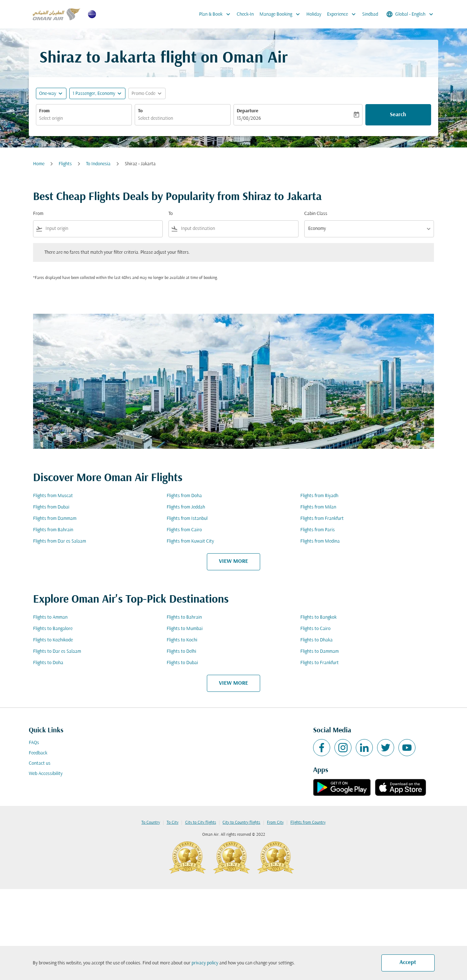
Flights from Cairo (184, 530)
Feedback (38, 753)
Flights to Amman (50, 617)
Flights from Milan (318, 507)
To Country (151, 823)
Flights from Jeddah (186, 507)
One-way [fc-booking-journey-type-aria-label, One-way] (48, 94)
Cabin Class (316, 214)
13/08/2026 (249, 119)
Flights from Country (308, 823)
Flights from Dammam (55, 519)
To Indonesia (98, 164)
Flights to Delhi (181, 651)
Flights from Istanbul (187, 519)
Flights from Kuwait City (190, 541)
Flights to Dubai (182, 663)
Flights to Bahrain (184, 617)
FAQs (34, 743)
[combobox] (84, 119)
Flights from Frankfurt (322, 519)
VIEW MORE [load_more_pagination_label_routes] (233, 561)
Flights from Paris (318, 530)
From (44, 111)
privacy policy (205, 963)
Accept (408, 963)
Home (39, 164)
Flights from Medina (320, 541)
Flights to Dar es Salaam (57, 651)
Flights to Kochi (182, 640)
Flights (65, 164)
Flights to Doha (48, 663)
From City (275, 823)
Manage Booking (281, 14)
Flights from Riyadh (319, 496)
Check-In (245, 14)
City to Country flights (241, 823)
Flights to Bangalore (53, 629)
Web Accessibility (46, 774)
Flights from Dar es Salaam (60, 541)
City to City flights (201, 823)
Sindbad (370, 14)
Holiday (314, 14)
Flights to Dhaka (316, 640)
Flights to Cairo (315, 629)
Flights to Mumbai (185, 629)
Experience (343, 14)
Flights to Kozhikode (53, 640)
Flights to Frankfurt (320, 663)
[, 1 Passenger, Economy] (94, 94)
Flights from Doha (184, 496)
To (140, 111)
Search (398, 115)
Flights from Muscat (53, 496)
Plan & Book (216, 14)
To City (173, 823)
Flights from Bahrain (53, 530)
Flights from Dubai (51, 507)
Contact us (40, 763)
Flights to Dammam (320, 651)
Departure (248, 111)
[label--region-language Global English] (410, 14)
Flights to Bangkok (318, 617)
